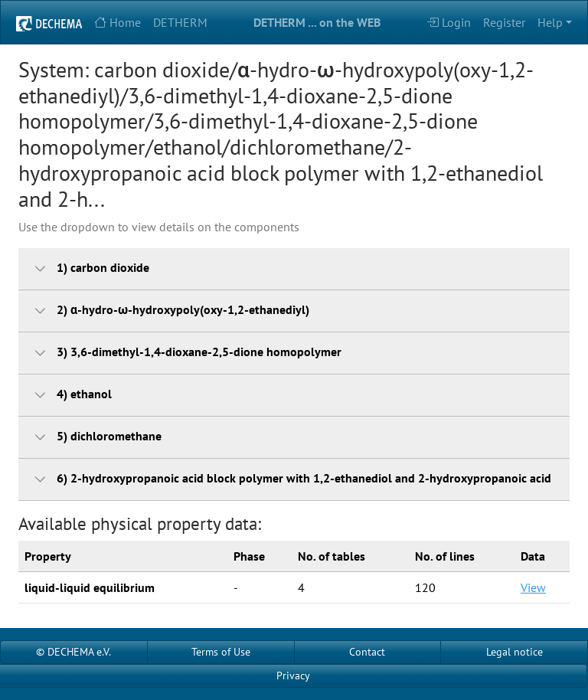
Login (449, 22)
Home (118, 22)
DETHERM (180, 22)
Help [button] (550, 22)
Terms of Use (221, 652)
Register (504, 22)
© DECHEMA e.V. (73, 652)
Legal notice (514, 652)
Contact (367, 652)
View (533, 587)
